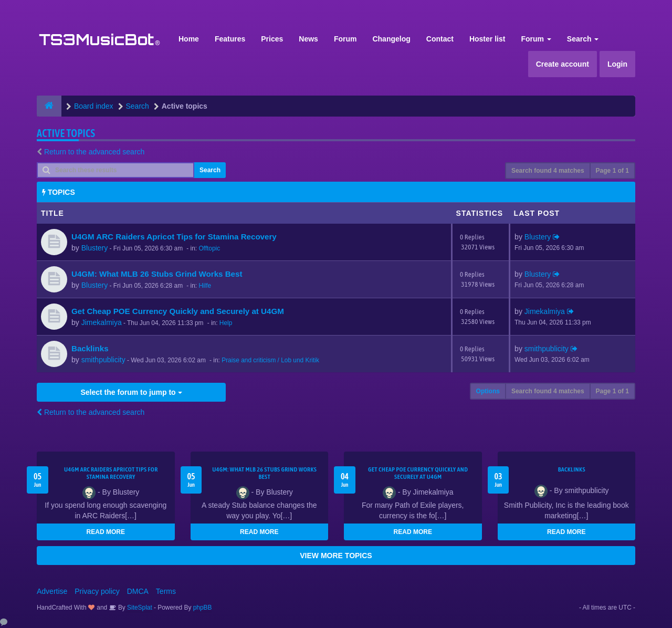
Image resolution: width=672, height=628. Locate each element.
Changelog (391, 39)
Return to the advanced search (94, 152)
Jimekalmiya (102, 322)
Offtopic (209, 248)
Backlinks (90, 348)
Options (488, 391)
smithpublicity (103, 360)
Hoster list (487, 39)
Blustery (95, 248)
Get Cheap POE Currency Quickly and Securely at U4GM (178, 311)
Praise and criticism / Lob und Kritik (270, 360)
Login (617, 64)
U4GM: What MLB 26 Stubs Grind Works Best (157, 274)
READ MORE (106, 532)
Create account (563, 64)
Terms (166, 591)
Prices (272, 39)
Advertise (52, 591)
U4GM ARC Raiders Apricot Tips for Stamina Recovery (174, 237)
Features (230, 39)
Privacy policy (97, 591)
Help (226, 323)
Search (583, 39)
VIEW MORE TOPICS (336, 556)
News (308, 39)
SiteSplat (139, 608)
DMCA (138, 591)
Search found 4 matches (548, 171)
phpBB (203, 608)
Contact (440, 39)
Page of (612, 171)
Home (189, 39)
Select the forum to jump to (131, 392)
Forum (345, 39)
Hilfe (205, 286)
